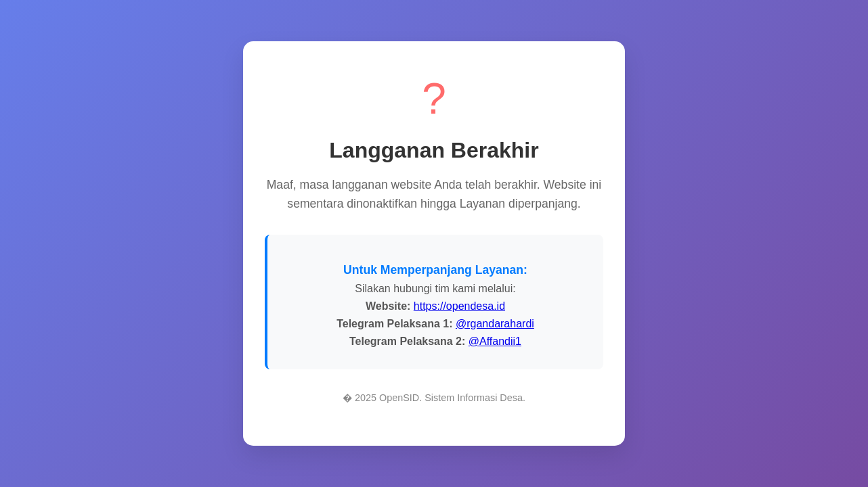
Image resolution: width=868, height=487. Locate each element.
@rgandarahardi (495, 324)
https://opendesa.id (459, 306)
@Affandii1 (495, 341)
